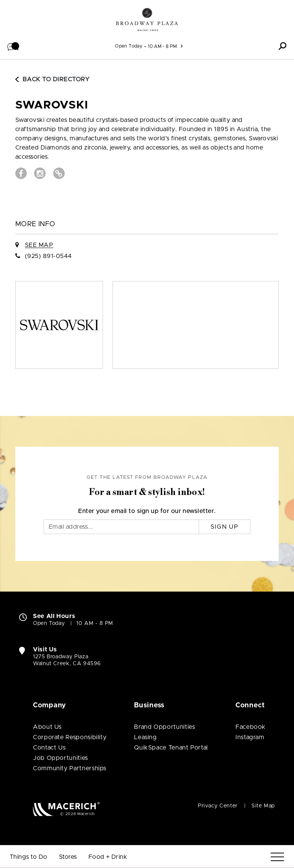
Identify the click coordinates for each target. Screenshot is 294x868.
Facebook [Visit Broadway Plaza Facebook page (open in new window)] (251, 727)
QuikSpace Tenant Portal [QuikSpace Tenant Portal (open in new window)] (171, 748)
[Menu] (277, 857)
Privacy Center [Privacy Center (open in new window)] (218, 806)
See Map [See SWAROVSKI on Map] (39, 245)
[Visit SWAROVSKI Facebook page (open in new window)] (21, 173)
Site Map (263, 806)
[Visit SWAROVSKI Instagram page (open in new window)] (40, 173)
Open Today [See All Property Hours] (129, 46)
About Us (47, 727)
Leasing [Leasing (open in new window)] (145, 737)
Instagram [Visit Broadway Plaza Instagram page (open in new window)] (250, 737)
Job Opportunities (60, 758)
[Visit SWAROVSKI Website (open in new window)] (59, 173)
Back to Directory (52, 79)
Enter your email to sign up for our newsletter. (147, 511)
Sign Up (225, 527)
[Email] (121, 527)
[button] (13, 46)
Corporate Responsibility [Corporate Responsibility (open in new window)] (70, 737)
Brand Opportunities (164, 727)
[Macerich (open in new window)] (66, 809)
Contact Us (49, 748)
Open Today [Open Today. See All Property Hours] (49, 623)
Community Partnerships (70, 768)
